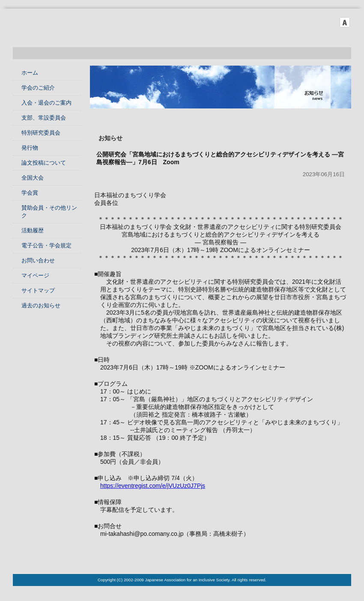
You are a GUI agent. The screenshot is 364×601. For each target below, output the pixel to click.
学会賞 (30, 193)
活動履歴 (33, 230)
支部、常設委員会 (44, 118)
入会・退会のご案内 (46, 103)
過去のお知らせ (41, 305)
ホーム (30, 73)
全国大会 (33, 178)
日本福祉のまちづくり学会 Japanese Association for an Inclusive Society (103, 30)
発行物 (30, 148)
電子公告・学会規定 (46, 245)
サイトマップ (38, 290)
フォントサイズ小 (321, 22)
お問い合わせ (38, 260)
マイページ (35, 275)
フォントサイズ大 (345, 22)
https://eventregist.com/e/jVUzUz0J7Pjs (153, 486)
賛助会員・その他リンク (49, 212)
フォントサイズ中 (333, 22)
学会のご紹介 (38, 88)
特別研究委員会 (41, 133)
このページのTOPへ (330, 557)
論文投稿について (44, 163)
